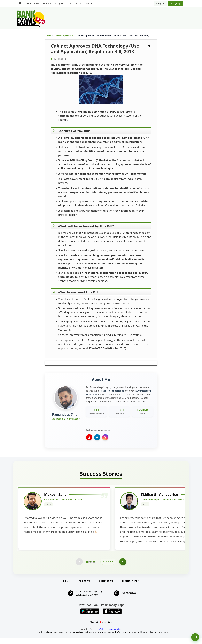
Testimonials (130, 587)
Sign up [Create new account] (176, 3)
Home (48, 36)
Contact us (106, 587)
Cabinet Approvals (64, 36)
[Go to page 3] (94, 567)
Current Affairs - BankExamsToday (106, 635)
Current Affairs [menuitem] (32, 3)
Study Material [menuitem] (62, 3)
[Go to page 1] (87, 567)
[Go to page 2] (90, 567)
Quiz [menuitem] (77, 3)
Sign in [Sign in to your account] (160, 3)
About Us (84, 587)
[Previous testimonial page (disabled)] (79, 567)
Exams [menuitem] (46, 3)
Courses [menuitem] (89, 3)
